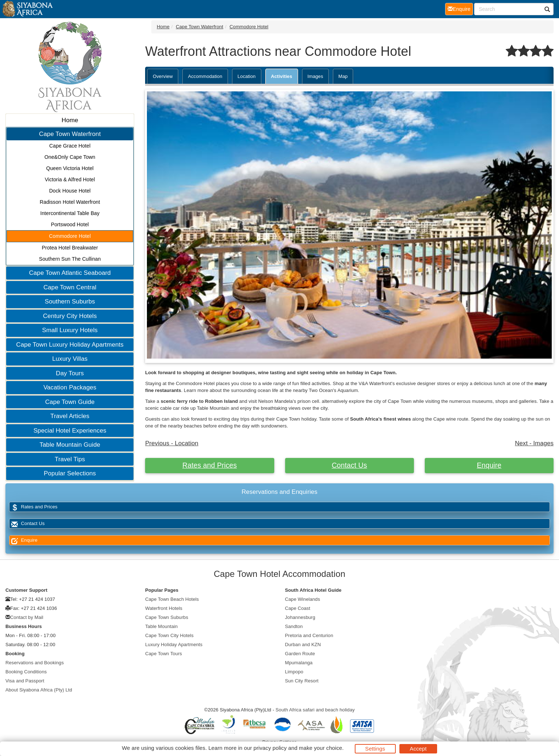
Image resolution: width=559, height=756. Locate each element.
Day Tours (70, 373)
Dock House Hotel (70, 191)
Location (247, 76)
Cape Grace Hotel (70, 146)
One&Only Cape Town (70, 157)
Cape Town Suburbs (167, 617)
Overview (163, 76)
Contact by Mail (27, 617)
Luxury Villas (70, 359)
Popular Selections (70, 473)
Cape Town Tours (163, 654)
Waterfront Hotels (164, 608)
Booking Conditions (26, 672)
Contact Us (349, 465)
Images (315, 76)
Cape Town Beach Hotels (172, 599)
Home (70, 120)
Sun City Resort (302, 681)
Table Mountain (161, 626)
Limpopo (294, 672)
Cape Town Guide (70, 402)
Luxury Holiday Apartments (174, 645)
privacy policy (270, 748)
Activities (282, 76)
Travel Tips (70, 459)
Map (343, 76)
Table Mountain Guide (70, 445)
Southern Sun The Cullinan (70, 259)
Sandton (294, 626)
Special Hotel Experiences (70, 431)
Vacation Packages (70, 387)
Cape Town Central (70, 287)
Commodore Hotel (70, 236)
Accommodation (205, 76)
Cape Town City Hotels (169, 635)
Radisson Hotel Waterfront (70, 202)
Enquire (489, 465)
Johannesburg (300, 617)
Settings (375, 749)
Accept (418, 749)
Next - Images (534, 443)
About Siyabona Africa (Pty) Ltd (39, 690)
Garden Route (300, 654)
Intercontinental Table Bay (70, 213)
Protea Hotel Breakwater (70, 248)
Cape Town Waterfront (70, 134)
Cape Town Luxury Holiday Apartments (70, 345)
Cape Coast (298, 608)
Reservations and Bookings (35, 663)
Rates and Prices (210, 465)
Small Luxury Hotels (70, 330)
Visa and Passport (25, 681)
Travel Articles (70, 416)
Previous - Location (172, 443)
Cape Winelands (303, 599)
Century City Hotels (70, 316)
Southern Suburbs (70, 301)
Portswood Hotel (70, 224)
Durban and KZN (303, 645)
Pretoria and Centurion (309, 635)
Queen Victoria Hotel (70, 168)
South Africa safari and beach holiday (315, 710)
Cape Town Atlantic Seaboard (70, 273)
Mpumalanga (299, 663)
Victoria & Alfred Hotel (70, 179)
